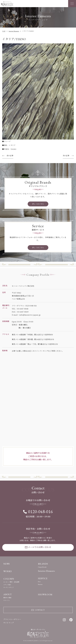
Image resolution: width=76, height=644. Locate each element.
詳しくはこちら (38, 204)
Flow (39, 582)
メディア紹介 (7, 585)
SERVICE (43, 578)
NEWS (7, 564)
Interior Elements (46, 571)
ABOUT (8, 594)
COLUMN (9, 579)
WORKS (8, 571)
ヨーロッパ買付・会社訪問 (11, 582)
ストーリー (7, 600)
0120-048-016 (38, 512)
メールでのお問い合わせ (38, 547)
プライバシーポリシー (12, 619)
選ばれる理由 (7, 598)
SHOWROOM (45, 594)
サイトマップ (9, 623)
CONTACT (38, 610)
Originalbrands (42, 567)
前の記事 (10, 156)
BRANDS (43, 564)
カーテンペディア (9, 587)
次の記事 (66, 156)
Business (40, 584)
